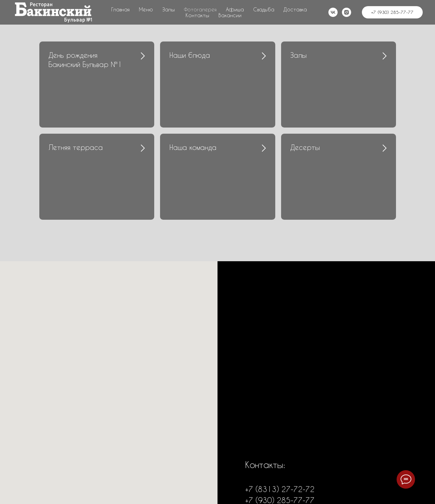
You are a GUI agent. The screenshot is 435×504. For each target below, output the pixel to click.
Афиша (235, 9)
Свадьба (264, 9)
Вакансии (230, 15)
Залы (169, 9)
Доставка (295, 9)
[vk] (333, 12)
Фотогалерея (200, 9)
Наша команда (193, 147)
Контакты (197, 15)
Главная (120, 9)
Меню (146, 9)
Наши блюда (190, 55)
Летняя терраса (76, 147)
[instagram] (347, 12)
